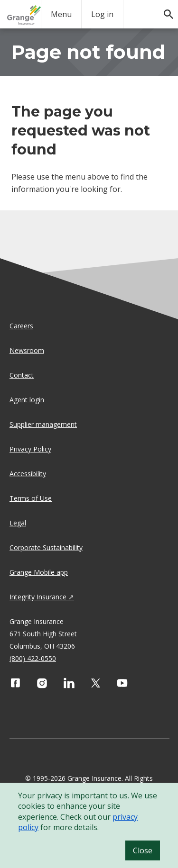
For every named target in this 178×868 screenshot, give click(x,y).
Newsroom (27, 350)
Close (143, 850)
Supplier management (43, 424)
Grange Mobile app (39, 572)
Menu (61, 14)
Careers (21, 326)
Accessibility (28, 474)
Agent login (27, 400)
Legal (18, 523)
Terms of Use (31, 498)
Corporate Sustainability (46, 547)
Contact (22, 375)
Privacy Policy (30, 449)
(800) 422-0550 (33, 658)
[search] (164, 9)
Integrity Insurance (38, 597)
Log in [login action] (102, 14)
